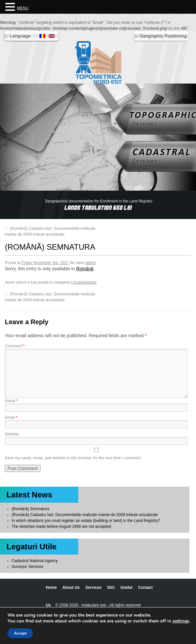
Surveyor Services (28, 567)
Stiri (111, 588)
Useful (126, 588)
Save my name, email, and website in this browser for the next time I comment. (73, 458)
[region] (98, 205)
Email (11, 417)
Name (11, 401)
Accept (20, 633)
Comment (15, 346)
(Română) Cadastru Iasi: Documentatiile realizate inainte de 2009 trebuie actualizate (85, 515)
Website (12, 434)
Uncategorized (84, 282)
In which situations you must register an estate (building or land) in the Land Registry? (86, 521)
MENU (23, 8)
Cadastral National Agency (35, 561)
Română (85, 269)
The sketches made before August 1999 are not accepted (61, 526)
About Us (71, 588)
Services (93, 588)
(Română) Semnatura (30, 509)
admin (90, 263)
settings (181, 621)
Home (51, 588)
